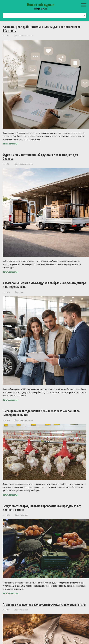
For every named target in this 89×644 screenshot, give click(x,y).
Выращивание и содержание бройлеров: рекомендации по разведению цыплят (41, 413)
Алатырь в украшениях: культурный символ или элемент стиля (44, 604)
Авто (22, 292)
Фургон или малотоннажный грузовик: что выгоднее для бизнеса (40, 157)
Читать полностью (11, 144)
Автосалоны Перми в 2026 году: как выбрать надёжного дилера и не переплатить (44, 285)
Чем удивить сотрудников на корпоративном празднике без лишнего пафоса (42, 508)
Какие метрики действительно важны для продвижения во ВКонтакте (42, 29)
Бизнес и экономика (27, 36)
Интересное (24, 515)
